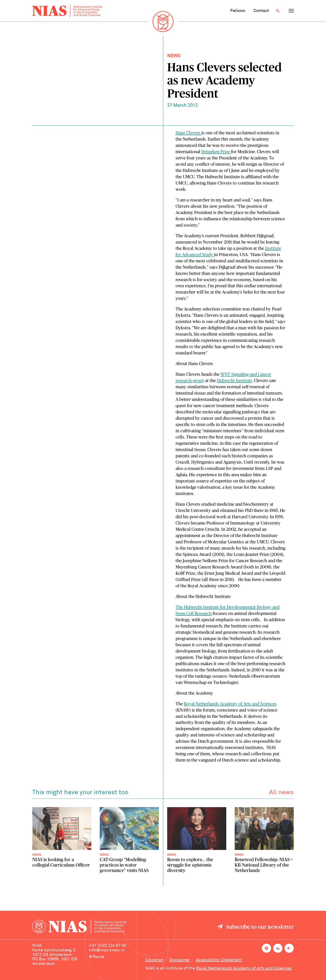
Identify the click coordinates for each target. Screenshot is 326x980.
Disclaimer (180, 960)
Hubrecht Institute (234, 381)
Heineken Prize (216, 152)
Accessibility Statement (219, 960)
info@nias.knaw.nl (107, 950)
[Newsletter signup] (289, 948)
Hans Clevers (188, 133)
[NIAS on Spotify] (266, 948)
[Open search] (278, 11)
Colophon (154, 960)
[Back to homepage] (67, 11)
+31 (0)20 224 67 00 (107, 946)
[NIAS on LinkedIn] (278, 948)
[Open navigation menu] (291, 11)
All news (281, 795)
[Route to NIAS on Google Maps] (113, 957)
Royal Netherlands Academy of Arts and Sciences (230, 704)
